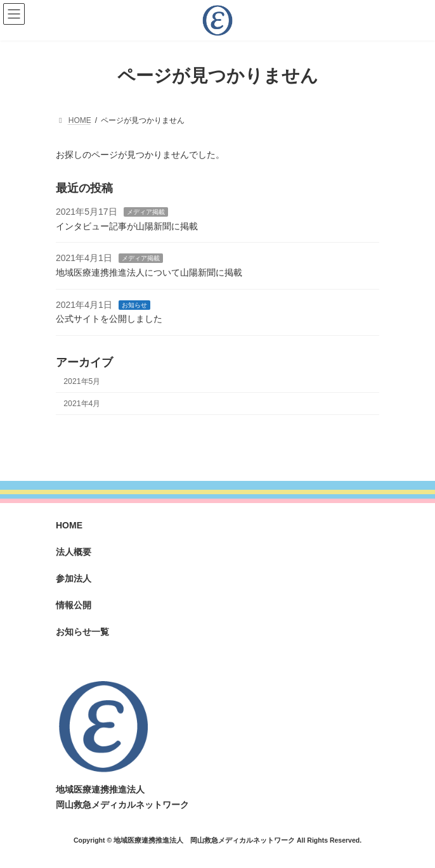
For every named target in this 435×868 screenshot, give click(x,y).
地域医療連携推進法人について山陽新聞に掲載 (149, 272)
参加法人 (74, 578)
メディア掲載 (146, 212)
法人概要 (74, 552)
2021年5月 (82, 381)
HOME (69, 525)
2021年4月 (82, 403)
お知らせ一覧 (82, 632)
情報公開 (74, 605)
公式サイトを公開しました (109, 319)
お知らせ (134, 304)
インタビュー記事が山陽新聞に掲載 (127, 226)
